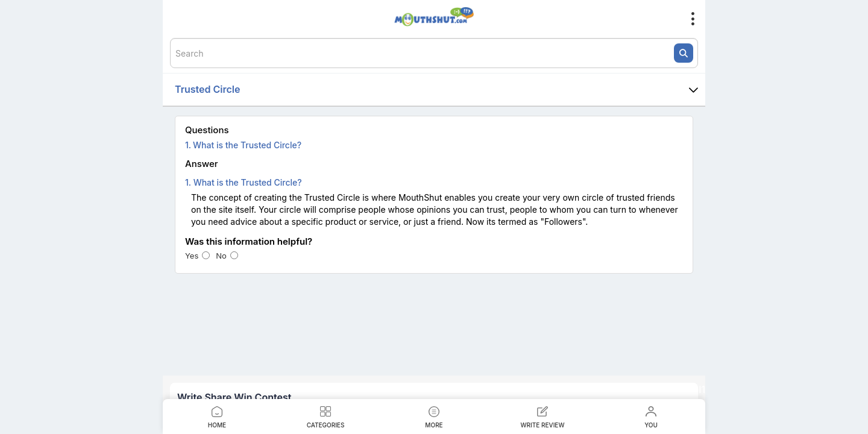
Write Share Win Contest (234, 397)
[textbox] (434, 53)
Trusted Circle (440, 90)
